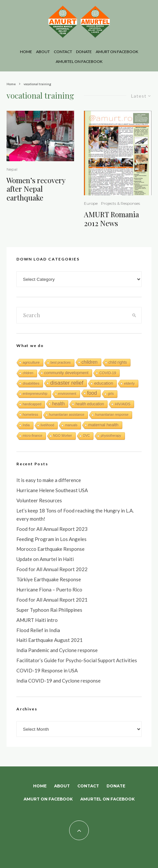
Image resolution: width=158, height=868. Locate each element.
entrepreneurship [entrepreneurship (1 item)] (35, 394)
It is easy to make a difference (49, 480)
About (43, 52)
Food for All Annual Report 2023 (52, 529)
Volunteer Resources (39, 500)
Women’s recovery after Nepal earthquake (36, 189)
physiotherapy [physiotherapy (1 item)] (111, 436)
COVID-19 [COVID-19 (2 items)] (108, 373)
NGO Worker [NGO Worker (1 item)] (63, 436)
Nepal (12, 169)
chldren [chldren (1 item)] (28, 373)
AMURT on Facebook (117, 52)
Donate (84, 52)
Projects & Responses (120, 203)
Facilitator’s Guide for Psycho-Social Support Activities (77, 660)
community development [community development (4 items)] (66, 373)
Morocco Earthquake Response (50, 549)
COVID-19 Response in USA (47, 670)
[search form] (72, 315)
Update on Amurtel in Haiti (45, 559)
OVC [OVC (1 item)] (87, 436)
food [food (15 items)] (92, 393)
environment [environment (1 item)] (67, 394)
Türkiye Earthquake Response (49, 579)
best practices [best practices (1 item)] (61, 363)
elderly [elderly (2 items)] (129, 383)
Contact (63, 52)
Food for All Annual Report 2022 (52, 569)
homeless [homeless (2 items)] (30, 415)
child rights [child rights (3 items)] (118, 362)
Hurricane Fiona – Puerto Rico (49, 589)
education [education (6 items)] (104, 383)
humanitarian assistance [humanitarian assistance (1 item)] (67, 415)
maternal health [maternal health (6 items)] (103, 425)
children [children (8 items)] (90, 362)
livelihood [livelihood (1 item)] (48, 425)
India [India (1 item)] (26, 425)
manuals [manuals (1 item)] (71, 425)
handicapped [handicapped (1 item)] (32, 404)
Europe (91, 203)
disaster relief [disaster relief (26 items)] (67, 383)
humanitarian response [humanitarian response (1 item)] (112, 415)
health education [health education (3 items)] (90, 404)
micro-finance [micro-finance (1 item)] (32, 436)
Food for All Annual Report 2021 (52, 600)
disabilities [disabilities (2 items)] (31, 383)
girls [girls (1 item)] (111, 394)
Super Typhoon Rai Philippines (49, 610)
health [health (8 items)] (58, 404)
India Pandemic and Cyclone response (57, 650)
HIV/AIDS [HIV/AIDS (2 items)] (123, 404)
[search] (134, 315)
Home (26, 52)
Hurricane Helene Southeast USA (52, 490)
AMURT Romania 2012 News (111, 219)
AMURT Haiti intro (37, 620)
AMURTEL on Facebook (79, 61)
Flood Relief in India (38, 630)
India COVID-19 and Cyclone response (59, 681)
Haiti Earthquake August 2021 (49, 640)
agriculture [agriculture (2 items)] (31, 362)
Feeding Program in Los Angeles (51, 539)
